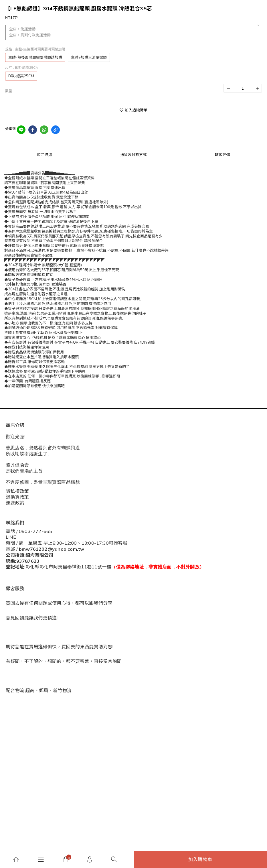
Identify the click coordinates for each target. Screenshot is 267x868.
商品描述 (45, 155)
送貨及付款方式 (133, 155)
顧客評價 (223, 155)
